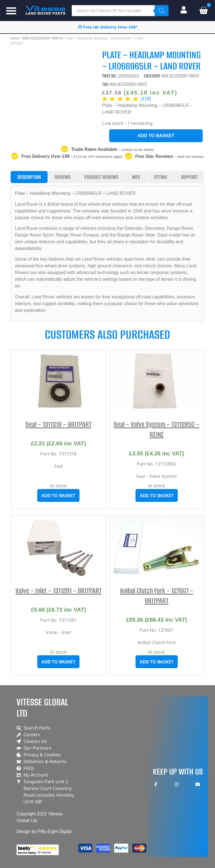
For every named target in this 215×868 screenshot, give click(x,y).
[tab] (29, 177)
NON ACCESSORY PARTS (42, 38)
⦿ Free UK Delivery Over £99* (108, 27)
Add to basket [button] (58, 495)
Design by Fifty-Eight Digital (44, 831)
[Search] (162, 11)
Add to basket (156, 136)
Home (15, 38)
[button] (11, 11)
